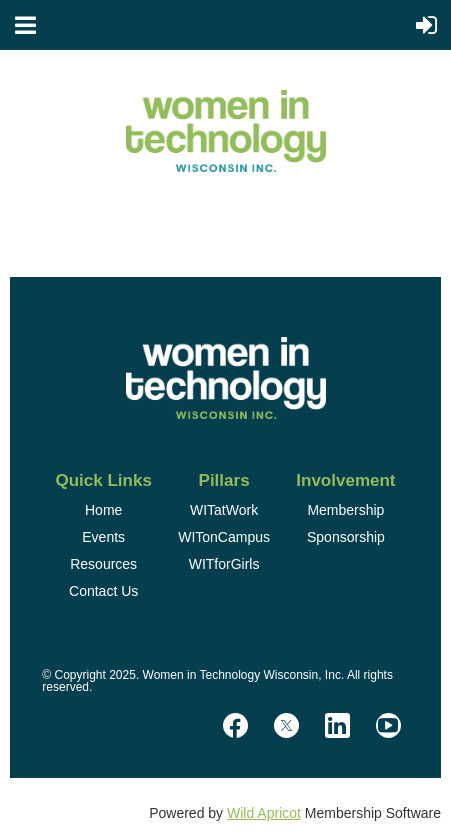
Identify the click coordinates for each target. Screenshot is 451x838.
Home (103, 510)
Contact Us (103, 591)
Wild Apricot (264, 813)
